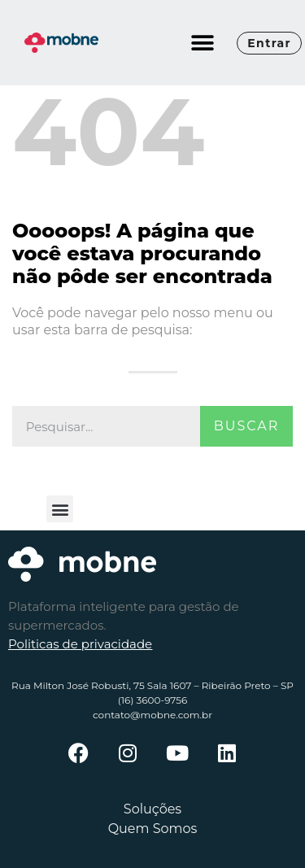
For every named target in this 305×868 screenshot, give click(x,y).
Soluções (152, 809)
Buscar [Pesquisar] (247, 426)
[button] (202, 43)
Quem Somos (153, 829)
